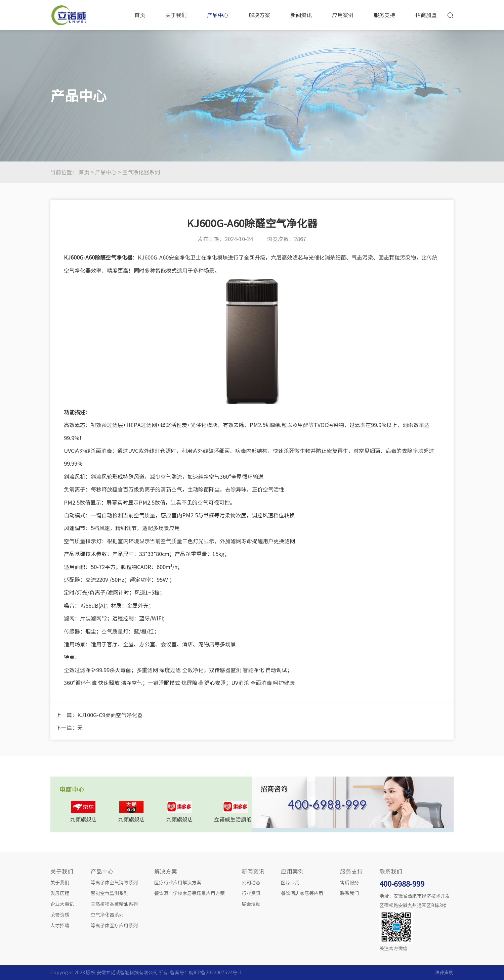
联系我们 (349, 893)
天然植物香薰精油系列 (114, 904)
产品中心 (218, 15)
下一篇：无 (69, 728)
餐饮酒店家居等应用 (302, 893)
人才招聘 (60, 926)
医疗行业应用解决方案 (178, 883)
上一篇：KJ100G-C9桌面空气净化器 (99, 715)
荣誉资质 (60, 915)
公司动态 (251, 883)
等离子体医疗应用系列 (114, 926)
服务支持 (384, 15)
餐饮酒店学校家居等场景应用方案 (190, 893)
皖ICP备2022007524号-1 (215, 973)
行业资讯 (251, 893)
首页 (140, 15)
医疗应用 (290, 883)
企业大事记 (62, 904)
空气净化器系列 (141, 172)
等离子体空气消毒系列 (114, 883)
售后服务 (349, 883)
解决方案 (259, 15)
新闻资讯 (301, 15)
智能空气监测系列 (110, 893)
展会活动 (251, 904)
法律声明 (444, 973)
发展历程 (60, 893)
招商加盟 (426, 15)
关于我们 (176, 15)
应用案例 (343, 15)
